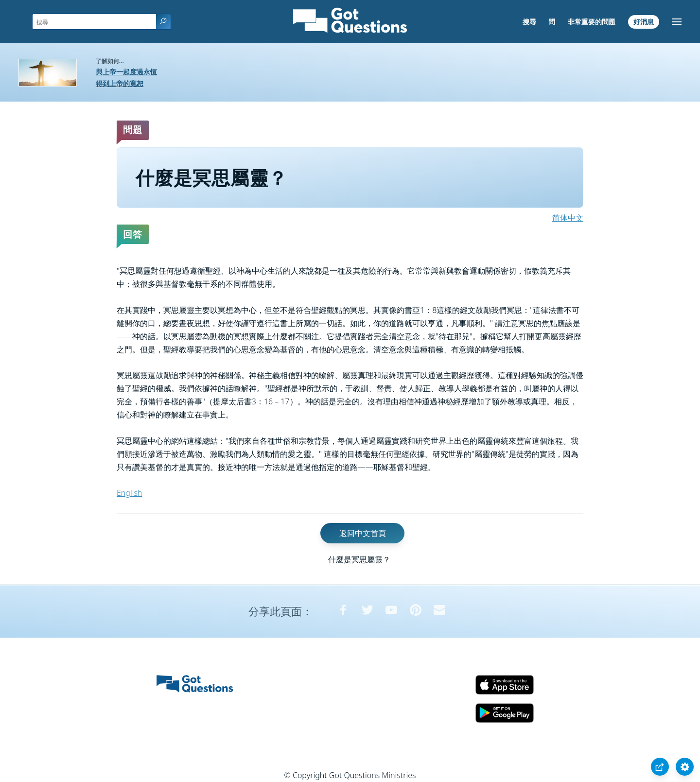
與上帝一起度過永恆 (126, 72)
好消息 (644, 22)
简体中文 (568, 218)
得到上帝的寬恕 (120, 83)
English (129, 493)
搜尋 (529, 22)
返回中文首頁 (363, 533)
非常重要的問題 (592, 22)
